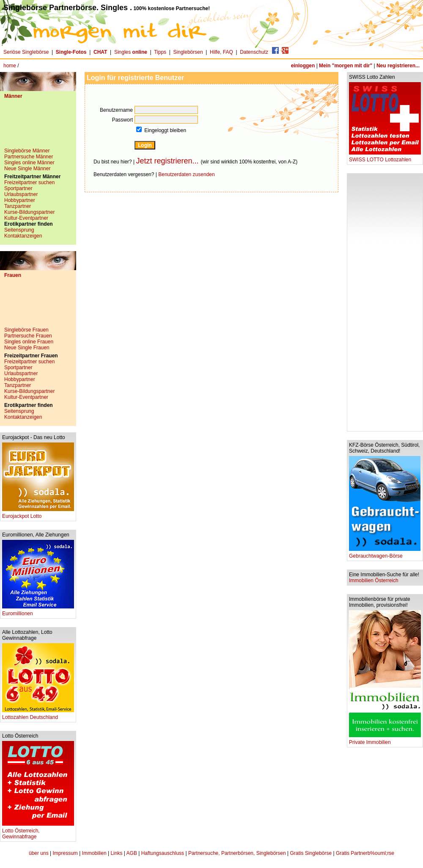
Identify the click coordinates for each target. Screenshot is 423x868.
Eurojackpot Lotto (38, 514)
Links (116, 853)
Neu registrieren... (398, 66)
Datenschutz (254, 52)
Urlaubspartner (21, 194)
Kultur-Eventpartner (26, 218)
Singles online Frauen (29, 342)
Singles (131, 52)
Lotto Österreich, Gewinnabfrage (38, 831)
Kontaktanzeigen (23, 236)
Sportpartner (18, 188)
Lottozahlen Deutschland (38, 715)
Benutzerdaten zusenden (186, 174)
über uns (39, 853)
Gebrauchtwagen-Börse (385, 554)
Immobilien (94, 853)
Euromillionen (38, 611)
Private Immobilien (385, 740)
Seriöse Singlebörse (26, 52)
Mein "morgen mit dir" (346, 66)
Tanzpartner (18, 206)
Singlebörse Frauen (26, 330)
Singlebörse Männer (27, 151)
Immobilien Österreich (374, 581)
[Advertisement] (38, 127)
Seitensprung (19, 230)
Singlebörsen (188, 52)
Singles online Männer (29, 163)
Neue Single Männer (27, 169)
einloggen (303, 66)
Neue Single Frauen (27, 348)
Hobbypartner (20, 200)
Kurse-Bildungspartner (29, 212)
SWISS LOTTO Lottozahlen (385, 157)
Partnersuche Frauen (28, 336)
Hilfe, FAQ (221, 52)
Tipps (160, 52)
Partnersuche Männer (29, 157)
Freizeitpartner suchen (29, 182)
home (10, 66)
